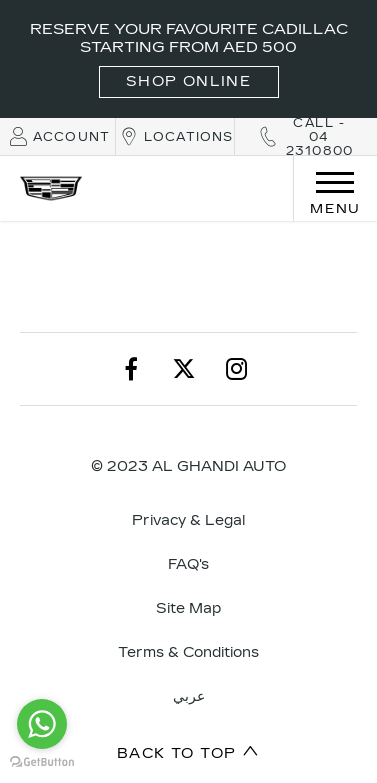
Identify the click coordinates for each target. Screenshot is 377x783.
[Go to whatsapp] (42, 724)
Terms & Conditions (188, 652)
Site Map (188, 608)
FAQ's (188, 564)
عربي (189, 696)
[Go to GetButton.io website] (42, 762)
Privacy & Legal (188, 520)
